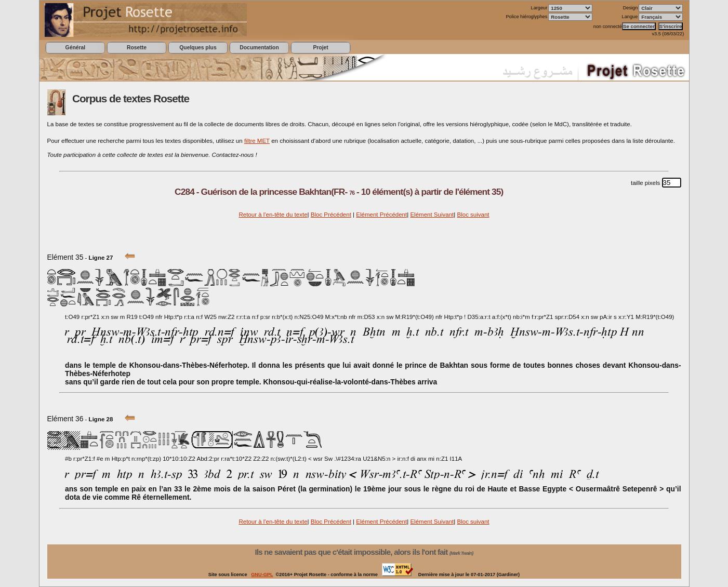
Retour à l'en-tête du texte (273, 215)
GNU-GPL (262, 575)
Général (76, 48)
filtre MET (257, 141)
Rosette (137, 48)
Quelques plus (198, 48)
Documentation (259, 48)
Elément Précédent (381, 215)
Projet (320, 48)
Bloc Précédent (331, 215)
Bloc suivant (473, 215)
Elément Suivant (432, 215)
